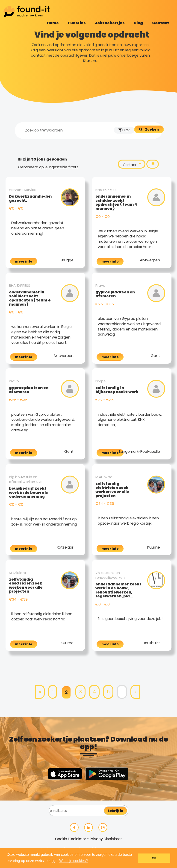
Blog (138, 23)
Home (53, 23)
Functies (77, 23)
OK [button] (154, 858)
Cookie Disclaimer (71, 839)
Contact (161, 23)
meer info (24, 261)
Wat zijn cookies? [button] (74, 861)
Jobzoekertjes (110, 23)
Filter (124, 130)
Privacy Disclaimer (106, 839)
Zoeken (152, 129)
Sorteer (132, 165)
